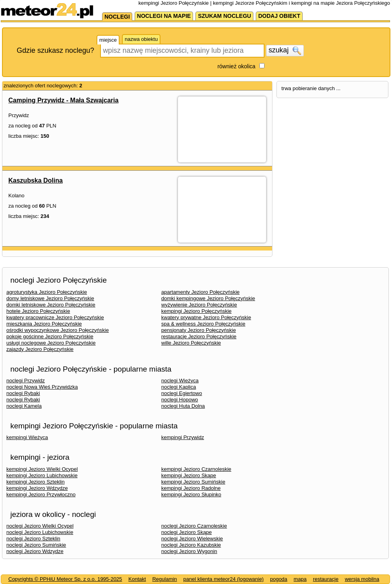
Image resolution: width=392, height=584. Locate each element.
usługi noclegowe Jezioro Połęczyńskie (51, 343)
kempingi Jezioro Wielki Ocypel (42, 469)
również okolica (236, 66)
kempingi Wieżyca (27, 437)
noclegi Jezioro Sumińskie (36, 545)
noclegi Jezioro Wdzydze (35, 551)
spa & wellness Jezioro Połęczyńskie (203, 324)
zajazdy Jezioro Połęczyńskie (40, 349)
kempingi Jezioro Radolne (191, 488)
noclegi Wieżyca (180, 381)
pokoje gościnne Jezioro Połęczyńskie (50, 336)
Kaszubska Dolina (36, 180)
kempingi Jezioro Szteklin (36, 482)
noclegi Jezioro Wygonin (189, 551)
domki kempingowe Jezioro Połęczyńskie (208, 298)
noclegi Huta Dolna (183, 406)
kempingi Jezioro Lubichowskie (42, 475)
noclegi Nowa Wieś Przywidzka (42, 387)
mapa (300, 579)
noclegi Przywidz (26, 381)
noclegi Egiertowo (182, 393)
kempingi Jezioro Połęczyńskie (196, 311)
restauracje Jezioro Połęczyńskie (199, 336)
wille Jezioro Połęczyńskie (191, 343)
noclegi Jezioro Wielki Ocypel (40, 526)
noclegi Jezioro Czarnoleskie (194, 526)
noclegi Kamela (24, 406)
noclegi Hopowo (180, 400)
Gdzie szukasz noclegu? (55, 50)
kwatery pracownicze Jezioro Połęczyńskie (55, 317)
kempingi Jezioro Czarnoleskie (196, 469)
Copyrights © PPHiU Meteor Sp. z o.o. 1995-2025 (65, 579)
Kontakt (137, 579)
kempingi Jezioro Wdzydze (37, 488)
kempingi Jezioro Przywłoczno (41, 494)
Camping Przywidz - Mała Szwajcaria (63, 100)
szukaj (285, 50)
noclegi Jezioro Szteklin (33, 539)
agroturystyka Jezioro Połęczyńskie (47, 292)
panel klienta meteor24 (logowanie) (224, 579)
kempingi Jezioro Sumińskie (193, 482)
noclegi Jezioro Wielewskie (192, 539)
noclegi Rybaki (23, 393)
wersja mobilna (362, 579)
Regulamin (164, 579)
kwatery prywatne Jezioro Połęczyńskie (206, 317)
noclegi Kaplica (179, 387)
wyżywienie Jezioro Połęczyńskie (199, 305)
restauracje (326, 579)
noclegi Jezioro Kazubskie (191, 545)
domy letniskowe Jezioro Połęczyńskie (50, 298)
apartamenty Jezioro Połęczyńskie (200, 292)
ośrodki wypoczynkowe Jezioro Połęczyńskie (58, 330)
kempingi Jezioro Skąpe (189, 475)
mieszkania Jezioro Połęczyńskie (44, 324)
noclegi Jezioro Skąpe (186, 532)
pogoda (279, 579)
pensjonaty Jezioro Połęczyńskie (199, 330)
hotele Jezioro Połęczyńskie (38, 311)
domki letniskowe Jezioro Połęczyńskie (51, 305)
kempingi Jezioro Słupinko (191, 494)
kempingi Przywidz (183, 437)
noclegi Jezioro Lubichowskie (40, 532)
